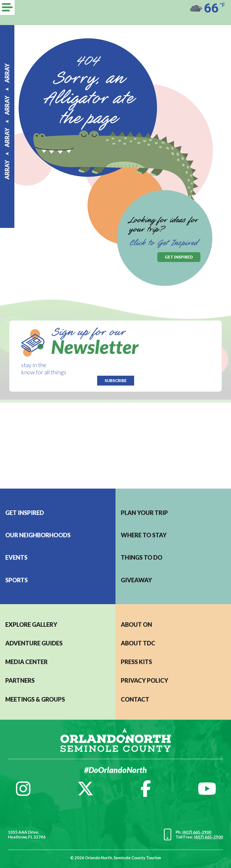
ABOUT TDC (138, 643)
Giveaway (136, 580)
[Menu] (7, 7)
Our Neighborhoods (38, 535)
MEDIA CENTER (26, 662)
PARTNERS (20, 680)
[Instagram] (23, 789)
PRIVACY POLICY (145, 680)
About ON (136, 625)
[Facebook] (146, 789)
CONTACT (135, 699)
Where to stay (144, 535)
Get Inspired (25, 513)
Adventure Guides (34, 643)
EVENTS (16, 557)
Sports (16, 580)
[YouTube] (207, 789)
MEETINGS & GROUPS (35, 699)
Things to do (142, 557)
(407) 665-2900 (197, 832)
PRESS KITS (136, 662)
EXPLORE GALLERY (31, 625)
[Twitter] (85, 789)
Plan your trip (144, 513)
